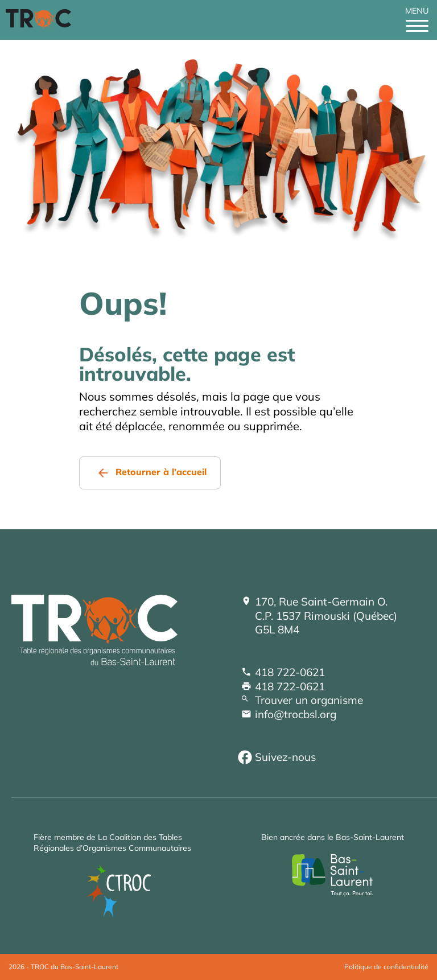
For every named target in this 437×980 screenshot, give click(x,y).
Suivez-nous (285, 757)
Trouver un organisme (309, 700)
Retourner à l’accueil (161, 472)
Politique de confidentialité (386, 967)
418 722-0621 (290, 672)
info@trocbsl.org (296, 714)
